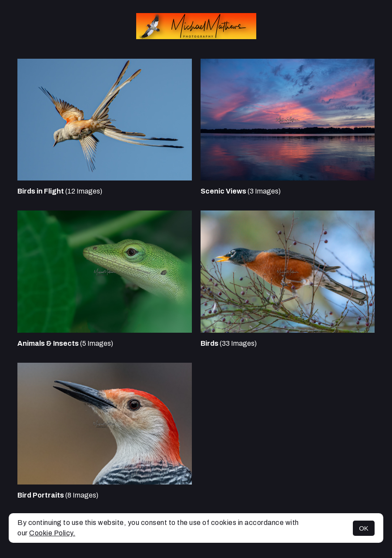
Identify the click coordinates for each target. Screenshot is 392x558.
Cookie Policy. (52, 533)
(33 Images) (229, 343)
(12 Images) (60, 191)
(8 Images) (58, 495)
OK (364, 528)
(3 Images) (241, 191)
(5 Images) (65, 343)
